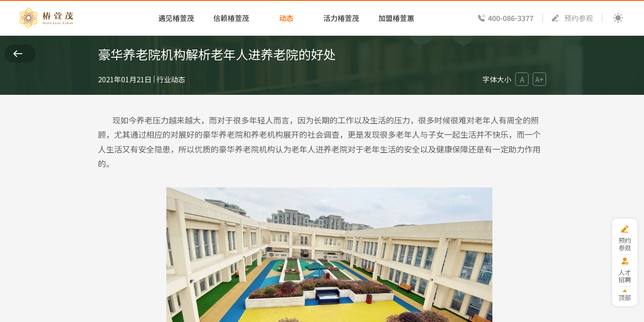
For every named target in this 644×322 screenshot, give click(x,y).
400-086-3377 (511, 18)
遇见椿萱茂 (176, 18)
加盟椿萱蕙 (396, 18)
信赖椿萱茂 (231, 18)
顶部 (625, 297)
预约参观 (579, 18)
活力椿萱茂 (341, 18)
